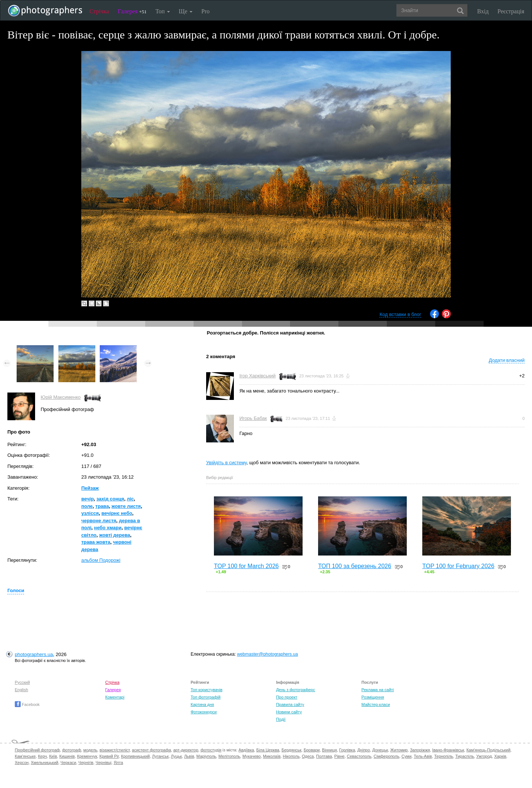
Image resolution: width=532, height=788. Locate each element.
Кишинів (67, 756)
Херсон (22, 762)
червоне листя (99, 521)
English (21, 690)
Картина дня (202, 704)
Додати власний (507, 360)
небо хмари (108, 528)
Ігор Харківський (258, 376)
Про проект (287, 697)
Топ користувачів (207, 690)
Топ (163, 11)
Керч (42, 756)
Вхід (483, 11)
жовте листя (126, 506)
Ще (186, 11)
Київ (53, 756)
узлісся (90, 513)
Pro (205, 11)
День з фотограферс (296, 690)
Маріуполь (206, 756)
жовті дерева (115, 535)
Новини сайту (289, 712)
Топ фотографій (206, 697)
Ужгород (484, 756)
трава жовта (96, 542)
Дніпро (364, 750)
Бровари (312, 750)
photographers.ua (34, 654)
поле (87, 506)
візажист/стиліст (114, 750)
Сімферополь (386, 756)
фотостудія (211, 750)
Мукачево (251, 756)
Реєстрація (511, 11)
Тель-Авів (423, 756)
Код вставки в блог (400, 314)
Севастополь (359, 756)
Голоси (16, 590)
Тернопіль (444, 756)
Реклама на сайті (378, 690)
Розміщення (373, 697)
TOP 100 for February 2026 (458, 566)
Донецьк (380, 750)
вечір (88, 499)
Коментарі (115, 697)
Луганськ (161, 756)
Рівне (340, 756)
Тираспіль (465, 756)
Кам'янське (25, 756)
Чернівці (104, 762)
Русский (22, 682)
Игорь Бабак (253, 418)
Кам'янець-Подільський (488, 750)
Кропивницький (136, 756)
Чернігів (86, 762)
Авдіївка (246, 750)
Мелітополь (229, 756)
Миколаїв (272, 756)
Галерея (132, 11)
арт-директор (186, 750)
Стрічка (99, 11)
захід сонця (110, 499)
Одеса (308, 756)
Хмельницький (45, 762)
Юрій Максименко (61, 397)
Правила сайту (290, 704)
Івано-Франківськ (448, 750)
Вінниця (330, 750)
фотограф (71, 750)
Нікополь (291, 756)
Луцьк (177, 756)
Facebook (27, 704)
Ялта (118, 762)
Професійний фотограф (37, 750)
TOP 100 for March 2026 (246, 566)
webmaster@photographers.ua (268, 654)
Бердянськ (291, 750)
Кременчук (87, 756)
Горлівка (347, 750)
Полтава (324, 756)
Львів (189, 756)
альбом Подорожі (101, 560)
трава (102, 506)
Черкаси (68, 762)
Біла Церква (268, 750)
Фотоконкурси (204, 712)
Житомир (399, 750)
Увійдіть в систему (226, 463)
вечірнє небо (117, 513)
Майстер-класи (376, 704)
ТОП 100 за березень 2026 (355, 566)
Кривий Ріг (109, 756)
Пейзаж (90, 488)
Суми (407, 756)
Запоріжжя (420, 750)
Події (281, 719)
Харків (500, 756)
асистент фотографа (151, 750)
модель (91, 750)
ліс (130, 499)
